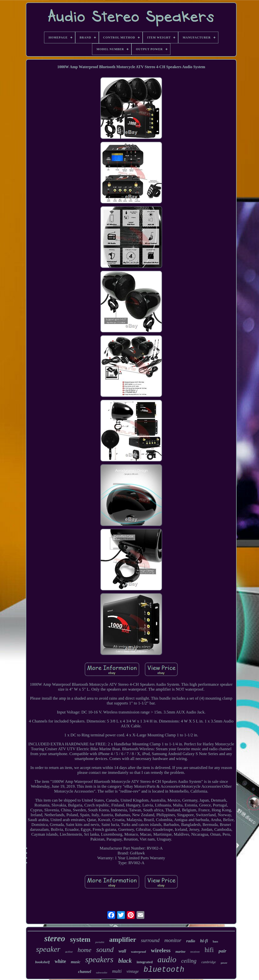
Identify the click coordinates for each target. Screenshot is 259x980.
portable (100, 942)
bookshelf (42, 962)
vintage (133, 971)
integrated (145, 962)
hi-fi (204, 941)
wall (122, 951)
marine (180, 952)
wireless (161, 950)
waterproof (139, 952)
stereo (55, 938)
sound (105, 949)
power (224, 963)
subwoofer (102, 972)
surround (150, 940)
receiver (195, 952)
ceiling (189, 961)
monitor (173, 940)
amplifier (123, 939)
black (125, 961)
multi (117, 971)
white (60, 961)
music (76, 962)
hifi (209, 950)
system (80, 939)
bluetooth (164, 970)
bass (215, 942)
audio (167, 959)
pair (222, 951)
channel (85, 972)
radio (191, 941)
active (69, 952)
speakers (99, 960)
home (84, 950)
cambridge (209, 962)
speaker (48, 949)
